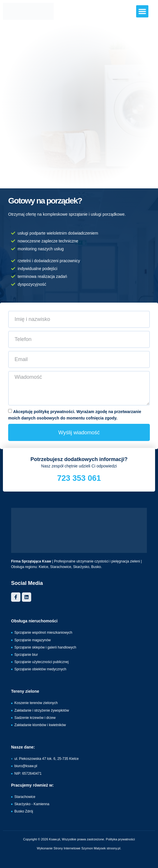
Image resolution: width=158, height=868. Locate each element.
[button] (142, 11)
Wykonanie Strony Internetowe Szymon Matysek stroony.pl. (79, 848)
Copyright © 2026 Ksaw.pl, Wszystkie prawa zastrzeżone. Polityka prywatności (79, 839)
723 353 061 (79, 478)
